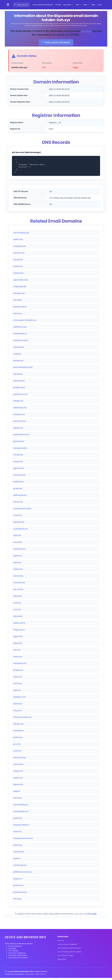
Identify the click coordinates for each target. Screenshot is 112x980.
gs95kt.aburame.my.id (22, 872)
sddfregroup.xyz (20, 495)
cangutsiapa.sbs (20, 287)
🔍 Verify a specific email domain (56, 42)
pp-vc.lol (17, 744)
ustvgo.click (18, 771)
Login (100, 5)
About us (61, 941)
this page (92, 914)
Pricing (58, 5)
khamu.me (18, 677)
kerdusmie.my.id (20, 892)
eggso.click (18, 636)
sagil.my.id (18, 643)
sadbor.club (18, 239)
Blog (93, 5)
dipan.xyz (17, 562)
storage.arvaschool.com (23, 838)
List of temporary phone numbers (70, 952)
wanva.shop (18, 576)
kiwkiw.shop (18, 482)
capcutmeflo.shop (21, 280)
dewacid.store (19, 381)
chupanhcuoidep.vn (21, 825)
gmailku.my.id (19, 387)
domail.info (18, 260)
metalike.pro (18, 731)
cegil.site (17, 690)
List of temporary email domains (69, 948)
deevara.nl (18, 313)
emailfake (86, 31)
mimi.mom (18, 684)
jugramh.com (19, 468)
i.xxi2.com (17, 751)
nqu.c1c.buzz (18, 589)
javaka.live (18, 818)
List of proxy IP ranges (66, 955)
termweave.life (19, 475)
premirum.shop (20, 421)
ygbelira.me (18, 428)
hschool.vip (18, 502)
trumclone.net (19, 583)
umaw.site (17, 832)
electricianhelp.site (21, 233)
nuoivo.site (18, 657)
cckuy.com (17, 710)
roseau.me (17, 515)
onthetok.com (19, 414)
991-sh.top (17, 899)
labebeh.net (18, 401)
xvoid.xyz (17, 603)
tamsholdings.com (21, 811)
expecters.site (19, 253)
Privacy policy (30, 974)
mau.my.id (17, 798)
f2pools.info (18, 784)
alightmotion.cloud (21, 435)
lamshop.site (19, 347)
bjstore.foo (18, 704)
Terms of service (41, 974)
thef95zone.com (20, 327)
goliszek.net (18, 360)
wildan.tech (18, 778)
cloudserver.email (21, 340)
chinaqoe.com (19, 293)
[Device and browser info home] (8, 5)
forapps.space (19, 630)
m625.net (17, 535)
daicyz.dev (18, 596)
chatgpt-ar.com (20, 697)
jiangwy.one (18, 670)
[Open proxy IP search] (21, 5)
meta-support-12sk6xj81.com (25, 320)
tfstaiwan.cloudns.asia (22, 717)
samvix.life (18, 542)
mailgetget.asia (20, 246)
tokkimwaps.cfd (20, 408)
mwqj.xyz (17, 354)
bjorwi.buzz (18, 616)
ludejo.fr (17, 791)
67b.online (18, 300)
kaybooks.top (19, 522)
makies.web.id (19, 623)
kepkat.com (18, 569)
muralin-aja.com (20, 865)
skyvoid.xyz (18, 374)
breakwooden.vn (20, 334)
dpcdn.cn (17, 858)
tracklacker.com (20, 663)
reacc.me (17, 650)
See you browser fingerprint (67, 944)
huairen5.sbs (18, 273)
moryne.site (18, 461)
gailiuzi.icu (18, 556)
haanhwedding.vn (21, 805)
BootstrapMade (19, 974)
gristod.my (18, 845)
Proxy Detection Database (43, 5)
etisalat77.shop (19, 757)
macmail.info (19, 852)
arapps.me (18, 879)
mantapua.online (20, 448)
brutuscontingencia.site (23, 367)
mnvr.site (17, 609)
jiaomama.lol (19, 441)
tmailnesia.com (20, 549)
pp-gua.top (18, 488)
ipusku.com (18, 737)
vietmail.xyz (18, 455)
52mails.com (18, 724)
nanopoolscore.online (22, 509)
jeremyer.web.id (20, 307)
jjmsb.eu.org (18, 885)
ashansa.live (18, 764)
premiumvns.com (20, 394)
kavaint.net (18, 266)
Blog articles (62, 959)
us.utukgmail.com (21, 529)
